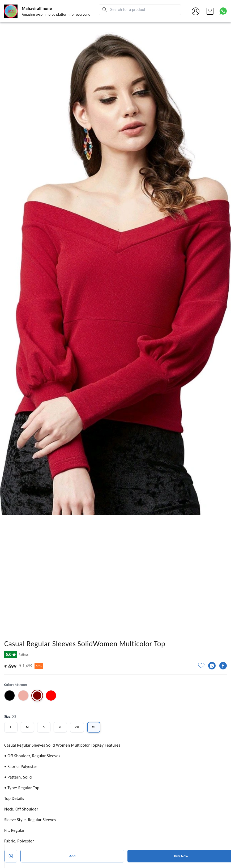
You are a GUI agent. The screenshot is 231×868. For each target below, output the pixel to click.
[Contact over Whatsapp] (223, 11)
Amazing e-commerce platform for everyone (56, 15)
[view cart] (210, 11)
